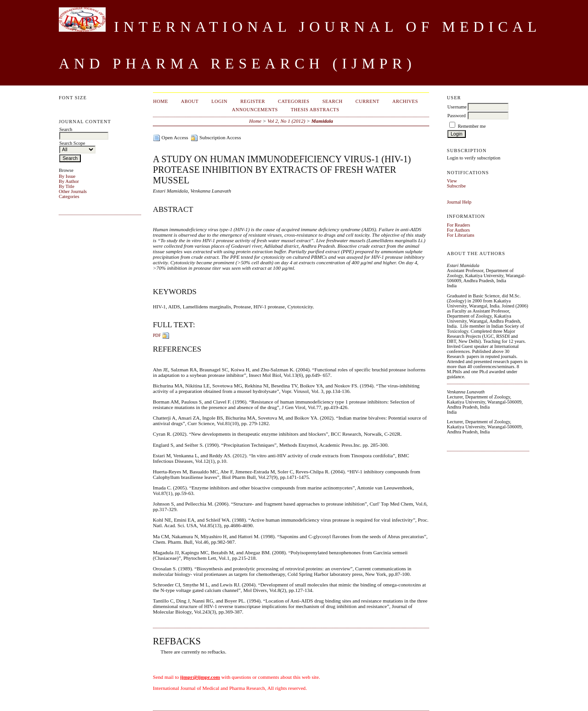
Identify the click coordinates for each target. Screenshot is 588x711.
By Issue (67, 176)
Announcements (255, 110)
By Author (69, 181)
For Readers (459, 225)
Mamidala (322, 121)
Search (333, 101)
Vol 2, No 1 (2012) (286, 121)
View (452, 181)
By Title (67, 186)
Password (457, 116)
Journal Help (459, 202)
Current (367, 101)
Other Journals (73, 191)
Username (457, 107)
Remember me (472, 126)
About (190, 101)
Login (219, 101)
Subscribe (456, 186)
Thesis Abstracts (315, 110)
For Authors (458, 230)
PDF (157, 335)
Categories (69, 196)
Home (161, 101)
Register (253, 101)
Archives (405, 101)
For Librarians (461, 235)
